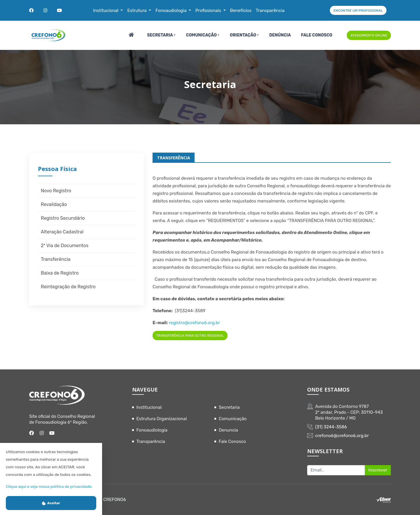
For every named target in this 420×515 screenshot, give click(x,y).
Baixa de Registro (60, 273)
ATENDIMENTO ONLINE (369, 35)
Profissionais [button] (209, 11)
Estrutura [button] (137, 11)
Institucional (149, 407)
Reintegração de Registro (68, 287)
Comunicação (201, 35)
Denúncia (280, 35)
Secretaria (160, 35)
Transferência (56, 259)
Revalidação (54, 204)
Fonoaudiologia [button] (171, 11)
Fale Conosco (317, 35)
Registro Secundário (63, 218)
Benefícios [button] (241, 11)
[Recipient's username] (336, 470)
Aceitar (51, 503)
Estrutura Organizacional (162, 419)
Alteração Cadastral (62, 232)
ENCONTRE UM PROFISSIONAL (358, 11)
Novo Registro (56, 191)
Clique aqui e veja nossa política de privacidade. (49, 486)
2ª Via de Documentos (65, 246)
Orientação (243, 35)
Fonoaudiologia (152, 430)
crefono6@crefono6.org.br (342, 436)
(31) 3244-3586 (331, 427)
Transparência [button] (270, 11)
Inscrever (378, 470)
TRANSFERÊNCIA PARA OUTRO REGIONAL (190, 336)
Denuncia (228, 430)
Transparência (151, 441)
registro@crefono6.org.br (194, 323)
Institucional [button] (106, 11)
